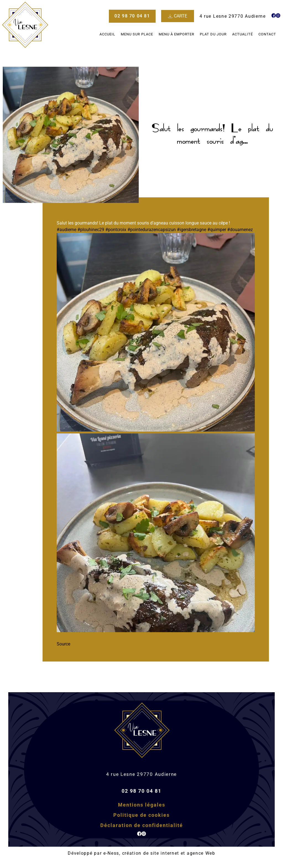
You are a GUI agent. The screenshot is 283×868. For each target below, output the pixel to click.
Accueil (107, 34)
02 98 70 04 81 (141, 791)
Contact (267, 34)
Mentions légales (142, 805)
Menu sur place (137, 34)
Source (63, 644)
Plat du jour (213, 34)
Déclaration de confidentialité (142, 825)
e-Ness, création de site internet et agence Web (159, 853)
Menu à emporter (176, 34)
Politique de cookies (141, 815)
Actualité (243, 34)
